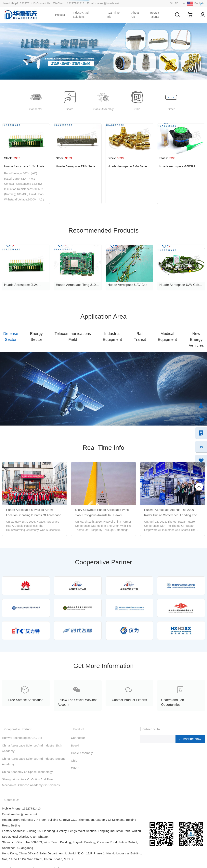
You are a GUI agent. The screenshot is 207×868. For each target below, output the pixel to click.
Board (75, 745)
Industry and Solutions (81, 15)
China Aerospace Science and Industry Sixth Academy (32, 748)
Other (75, 768)
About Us (135, 15)
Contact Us (43, 3)
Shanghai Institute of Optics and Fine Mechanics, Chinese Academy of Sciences (31, 782)
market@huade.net (107, 3)
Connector (78, 738)
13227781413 (76, 3)
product (60, 15)
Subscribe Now (190, 739)
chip (74, 761)
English (199, 3)
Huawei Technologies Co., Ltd (22, 738)
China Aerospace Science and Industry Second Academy (34, 761)
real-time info (113, 15)
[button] (95, 74)
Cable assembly (82, 753)
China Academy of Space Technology (27, 772)
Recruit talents (155, 15)
